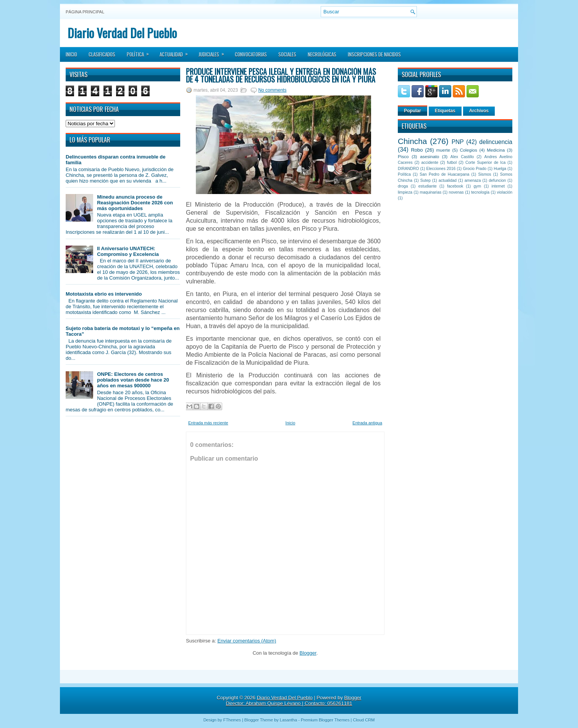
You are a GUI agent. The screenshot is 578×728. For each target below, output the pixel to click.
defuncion (497, 180)
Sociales (287, 54)
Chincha (412, 141)
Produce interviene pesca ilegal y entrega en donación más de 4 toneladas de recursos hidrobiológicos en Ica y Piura (281, 75)
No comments (272, 90)
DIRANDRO (408, 169)
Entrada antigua (367, 423)
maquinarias (431, 192)
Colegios (468, 150)
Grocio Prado (475, 169)
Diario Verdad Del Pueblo (122, 33)
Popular (413, 111)
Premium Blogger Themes (325, 720)
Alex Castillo (462, 157)
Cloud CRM (364, 720)
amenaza (473, 180)
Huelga (500, 169)
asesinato (429, 156)
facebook (455, 186)
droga (403, 186)
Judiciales (214, 52)
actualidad (448, 180)
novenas (456, 192)
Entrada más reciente (208, 423)
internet (498, 186)
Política (140, 52)
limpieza (405, 192)
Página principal (85, 12)
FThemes (232, 720)
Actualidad (176, 52)
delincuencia (496, 142)
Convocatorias (251, 54)
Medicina (496, 150)
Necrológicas (322, 54)
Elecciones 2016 (441, 169)
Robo (417, 150)
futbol (452, 163)
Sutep (425, 180)
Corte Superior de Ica (485, 163)
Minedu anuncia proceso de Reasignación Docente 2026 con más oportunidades (135, 203)
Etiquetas (445, 111)
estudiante (428, 186)
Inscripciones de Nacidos (374, 54)
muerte (443, 150)
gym (478, 186)
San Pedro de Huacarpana (444, 174)
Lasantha (288, 720)
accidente (430, 163)
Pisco (403, 156)
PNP (458, 142)
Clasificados (102, 54)
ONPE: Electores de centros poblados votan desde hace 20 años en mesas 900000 (133, 380)
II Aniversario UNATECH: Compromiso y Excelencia (128, 251)
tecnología (480, 192)
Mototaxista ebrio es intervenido (104, 294)
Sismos (484, 174)
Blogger (308, 653)
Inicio (71, 54)
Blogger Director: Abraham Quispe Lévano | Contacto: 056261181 (294, 700)
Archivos (479, 111)
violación (505, 192)
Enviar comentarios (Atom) (247, 641)
